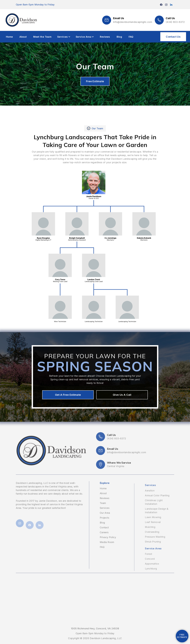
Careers (104, 539)
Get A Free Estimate (68, 395)
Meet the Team (42, 37)
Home (9, 37)
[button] (64, 37)
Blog (119, 37)
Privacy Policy (108, 544)
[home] (21, 20)
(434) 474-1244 (9, 639)
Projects (104, 524)
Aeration (150, 495)
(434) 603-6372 (175, 22)
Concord (150, 563)
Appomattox (152, 568)
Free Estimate (95, 81)
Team (103, 510)
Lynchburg (151, 573)
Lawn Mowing (153, 522)
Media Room (107, 549)
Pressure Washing (155, 541)
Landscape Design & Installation (157, 515)
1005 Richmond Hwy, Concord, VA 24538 (95, 628)
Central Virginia (116, 480)
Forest (148, 559)
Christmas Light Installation (154, 507)
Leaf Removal (153, 527)
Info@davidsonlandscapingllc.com (133, 22)
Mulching (150, 532)
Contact (104, 534)
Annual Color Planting (157, 500)
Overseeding (152, 536)
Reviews (105, 37)
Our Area (105, 520)
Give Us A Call (122, 395)
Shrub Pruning (153, 546)
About (23, 37)
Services (105, 515)
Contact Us (173, 37)
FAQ (131, 37)
